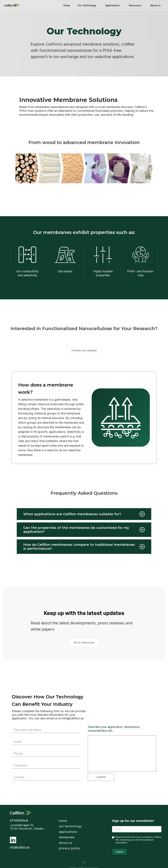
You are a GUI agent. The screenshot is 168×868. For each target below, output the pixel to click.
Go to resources (84, 642)
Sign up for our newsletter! (133, 821)
